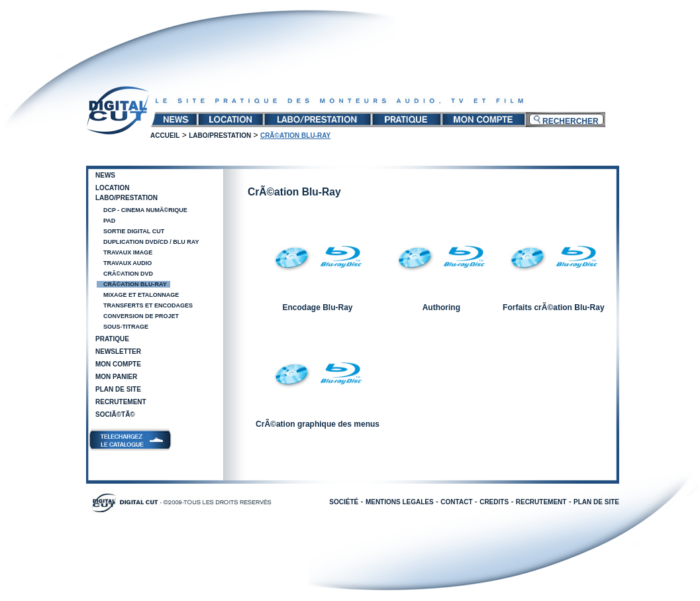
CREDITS (494, 502)
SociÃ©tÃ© (115, 414)
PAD (109, 221)
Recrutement (121, 402)
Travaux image (128, 252)
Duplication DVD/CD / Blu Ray (151, 242)
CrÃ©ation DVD (128, 274)
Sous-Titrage (126, 327)
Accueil (165, 136)
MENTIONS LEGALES (400, 502)
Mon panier (116, 377)
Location (112, 188)
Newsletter (118, 352)
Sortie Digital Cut (134, 231)
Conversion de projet (141, 316)
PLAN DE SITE (596, 502)
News (105, 175)
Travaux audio (127, 263)
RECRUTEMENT (541, 502)
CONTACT (456, 502)
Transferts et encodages (148, 305)
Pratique (112, 339)
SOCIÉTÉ (344, 502)
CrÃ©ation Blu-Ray (135, 284)
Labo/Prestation (220, 136)
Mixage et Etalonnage (141, 295)
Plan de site (118, 389)
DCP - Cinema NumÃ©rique (145, 210)
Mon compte (118, 364)
